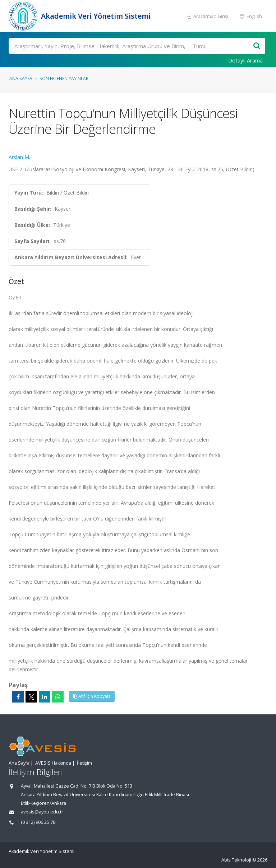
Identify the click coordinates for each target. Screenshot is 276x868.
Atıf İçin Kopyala (92, 696)
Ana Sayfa (21, 78)
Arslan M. (19, 157)
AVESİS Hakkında (53, 763)
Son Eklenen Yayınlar (64, 78)
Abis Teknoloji (236, 860)
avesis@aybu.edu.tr (42, 812)
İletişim (84, 763)
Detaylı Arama (245, 60)
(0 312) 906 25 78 (38, 822)
